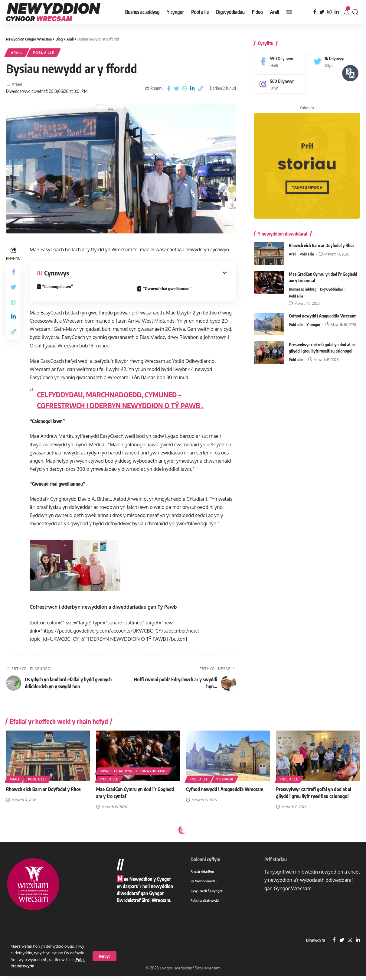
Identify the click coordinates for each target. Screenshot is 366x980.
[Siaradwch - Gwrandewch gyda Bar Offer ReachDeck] (350, 73)
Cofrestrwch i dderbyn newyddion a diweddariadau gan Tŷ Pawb (103, 607)
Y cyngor (313, 320)
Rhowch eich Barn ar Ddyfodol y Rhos (322, 241)
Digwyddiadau (332, 285)
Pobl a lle (44, 52)
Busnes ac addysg (303, 285)
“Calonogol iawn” (58, 287)
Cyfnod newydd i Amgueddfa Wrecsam (323, 312)
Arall (17, 52)
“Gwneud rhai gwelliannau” (167, 289)
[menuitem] (289, 12)
